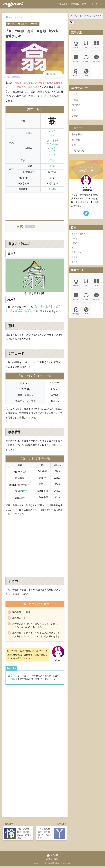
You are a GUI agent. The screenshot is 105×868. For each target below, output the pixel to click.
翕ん (58, 307)
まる (55, 141)
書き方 (76, 240)
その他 (75, 95)
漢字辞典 (75, 4)
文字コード (77, 254)
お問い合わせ (95, 4)
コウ (52, 135)
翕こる (9, 312)
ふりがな (86, 59)
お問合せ (13, 680)
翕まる (28, 312)
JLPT (86, 73)
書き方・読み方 (79, 236)
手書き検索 (62, 4)
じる (53, 155)
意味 (74, 249)
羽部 (37, 24)
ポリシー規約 (52, 861)
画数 (86, 45)
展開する (30, 227)
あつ (49, 141)
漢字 (74, 112)
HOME (53, 857)
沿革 (84, 4)
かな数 (76, 59)
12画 (12, 24)
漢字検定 (76, 73)
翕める (19, 312)
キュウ (52, 131)
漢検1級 (24, 24)
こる (53, 148)
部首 (96, 45)
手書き (76, 45)
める (55, 144)
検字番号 (76, 259)
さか (50, 151)
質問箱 (75, 117)
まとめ (75, 263)
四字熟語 (76, 106)
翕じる (49, 307)
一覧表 (75, 101)
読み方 (76, 245)
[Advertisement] (35, 205)
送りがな (96, 59)
